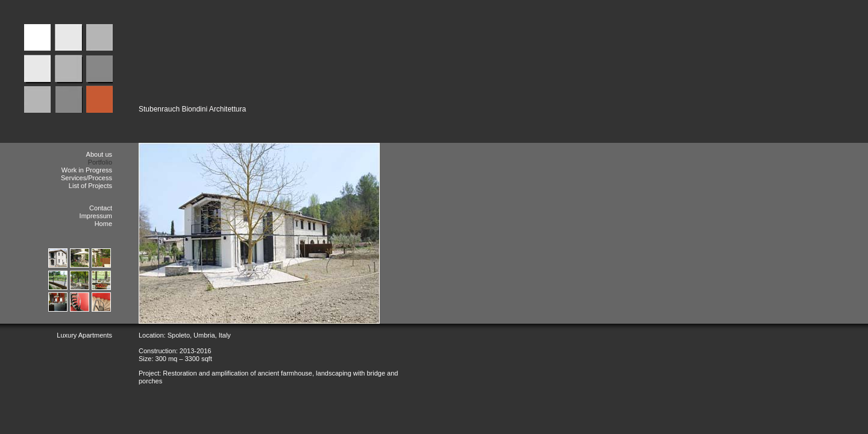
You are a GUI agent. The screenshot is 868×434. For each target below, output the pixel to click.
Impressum (96, 216)
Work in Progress (87, 170)
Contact (101, 208)
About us (99, 154)
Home (103, 224)
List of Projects (90, 186)
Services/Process (86, 178)
